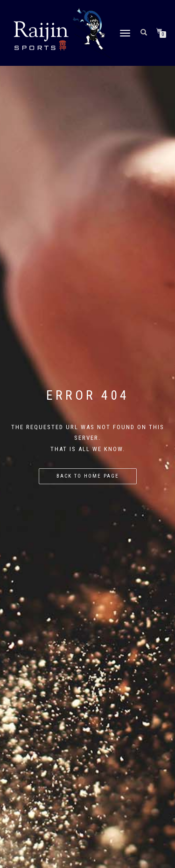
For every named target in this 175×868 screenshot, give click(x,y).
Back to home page (88, 476)
